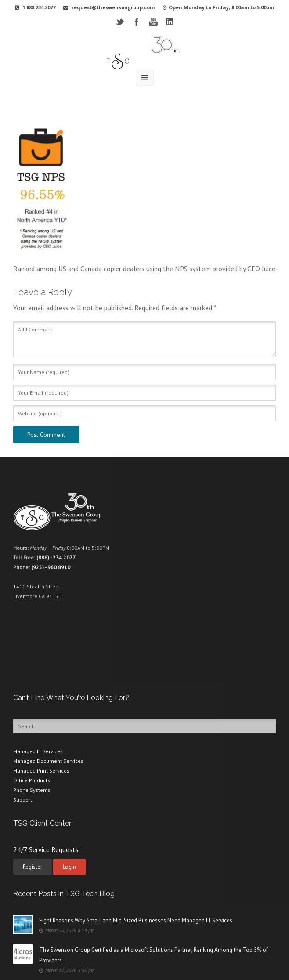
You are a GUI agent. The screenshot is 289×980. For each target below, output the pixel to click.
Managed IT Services (38, 751)
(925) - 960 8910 (51, 567)
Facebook (136, 22)
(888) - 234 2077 (56, 557)
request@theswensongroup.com (113, 7)
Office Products (32, 780)
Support (23, 800)
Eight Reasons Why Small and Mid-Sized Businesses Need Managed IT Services (136, 920)
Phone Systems (32, 790)
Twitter (120, 22)
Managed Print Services (41, 771)
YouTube (153, 22)
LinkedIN (170, 22)
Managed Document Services (48, 761)
